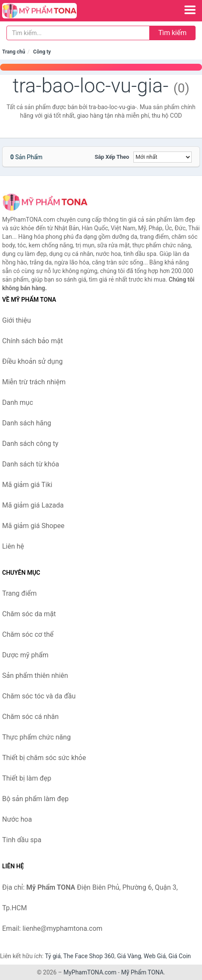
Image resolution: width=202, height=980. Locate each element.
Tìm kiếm (172, 33)
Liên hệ (13, 546)
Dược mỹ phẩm (25, 655)
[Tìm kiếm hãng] (78, 33)
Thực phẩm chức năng (36, 737)
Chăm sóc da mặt (29, 614)
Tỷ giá (53, 956)
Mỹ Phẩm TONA (142, 972)
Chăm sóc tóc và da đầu (39, 696)
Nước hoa (17, 819)
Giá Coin (180, 956)
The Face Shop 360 (89, 956)
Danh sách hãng (27, 423)
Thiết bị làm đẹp (27, 778)
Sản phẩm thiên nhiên (35, 676)
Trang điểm (20, 593)
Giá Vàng (129, 956)
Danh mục (18, 402)
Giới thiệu (17, 320)
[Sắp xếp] (163, 157)
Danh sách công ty (30, 444)
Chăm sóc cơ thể (28, 634)
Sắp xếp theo (112, 157)
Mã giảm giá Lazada (33, 505)
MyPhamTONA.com (90, 972)
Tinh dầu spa (22, 840)
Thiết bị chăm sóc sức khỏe (44, 758)
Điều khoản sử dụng (32, 361)
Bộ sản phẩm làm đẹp (35, 799)
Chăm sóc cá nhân (30, 717)
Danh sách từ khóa (31, 464)
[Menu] (190, 10)
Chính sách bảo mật (33, 341)
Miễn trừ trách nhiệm (34, 382)
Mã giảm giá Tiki (27, 485)
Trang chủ (14, 52)
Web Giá (155, 956)
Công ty (42, 52)
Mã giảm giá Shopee (33, 526)
